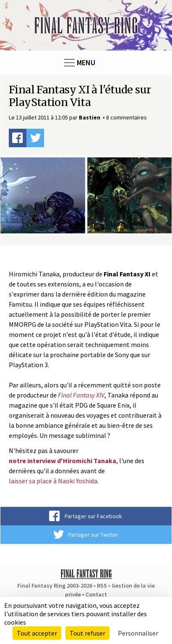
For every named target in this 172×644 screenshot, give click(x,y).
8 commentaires (126, 117)
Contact (96, 594)
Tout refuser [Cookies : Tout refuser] (87, 633)
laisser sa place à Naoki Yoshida (53, 481)
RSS (102, 586)
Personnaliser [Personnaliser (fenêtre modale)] (138, 633)
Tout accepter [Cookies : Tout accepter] (37, 633)
